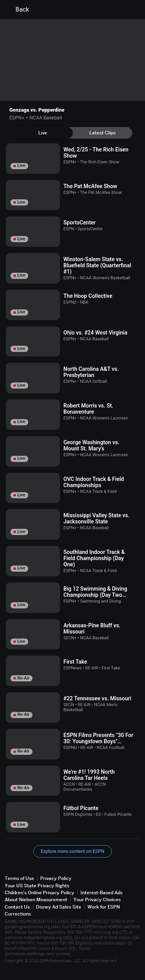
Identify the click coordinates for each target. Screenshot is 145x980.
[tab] (43, 133)
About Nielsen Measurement (36, 899)
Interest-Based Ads (101, 893)
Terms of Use (19, 878)
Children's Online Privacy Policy (39, 893)
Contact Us (17, 907)
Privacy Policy (56, 878)
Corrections (18, 914)
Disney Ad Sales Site (59, 907)
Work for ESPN (104, 907)
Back (18, 10)
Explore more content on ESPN (72, 851)
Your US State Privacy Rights (37, 886)
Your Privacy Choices (97, 899)
